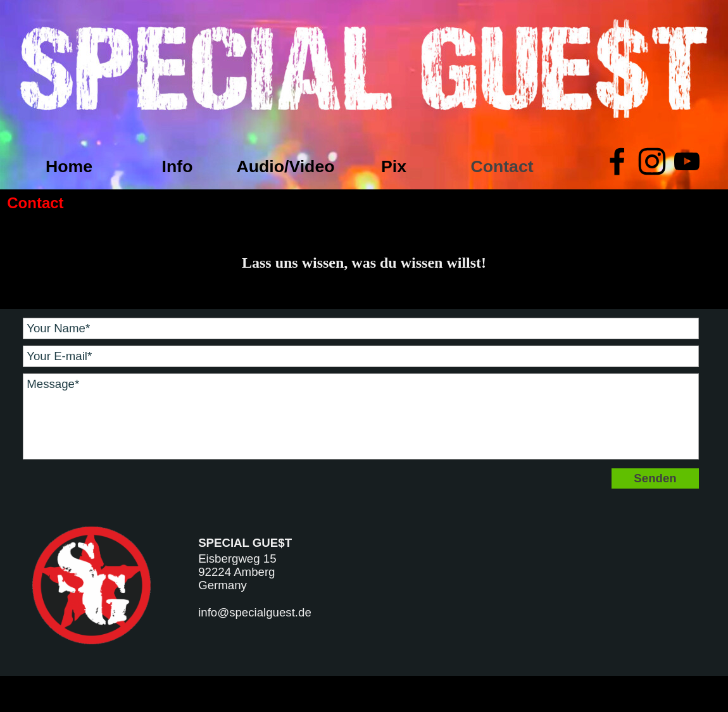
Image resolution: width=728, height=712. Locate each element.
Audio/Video (285, 166)
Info (178, 166)
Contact (502, 166)
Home (69, 166)
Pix (394, 166)
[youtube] (687, 161)
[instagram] (652, 161)
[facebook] (617, 161)
